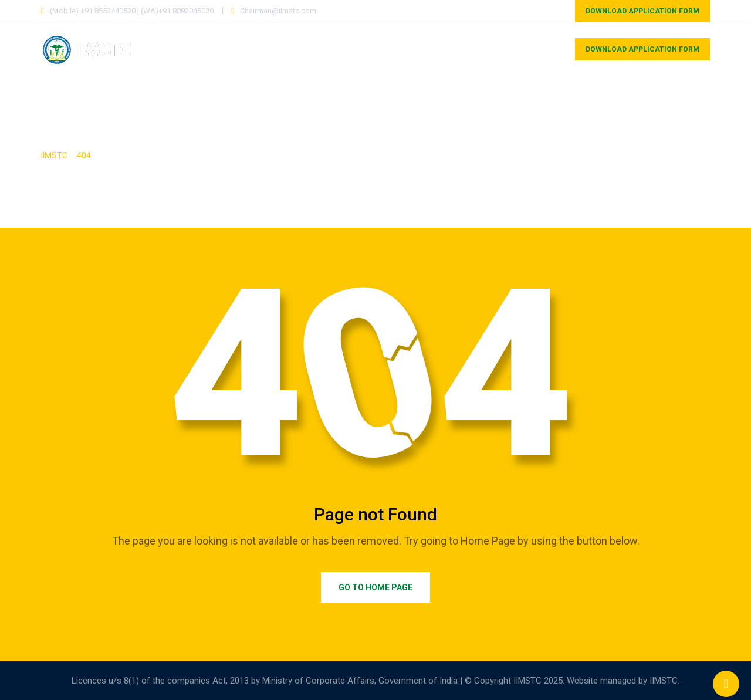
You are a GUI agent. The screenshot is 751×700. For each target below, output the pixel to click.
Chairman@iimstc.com (278, 11)
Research (561, 102)
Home (285, 49)
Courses (337, 49)
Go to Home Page (375, 587)
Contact (681, 102)
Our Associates (413, 49)
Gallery (622, 102)
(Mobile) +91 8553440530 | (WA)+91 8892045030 (132, 11)
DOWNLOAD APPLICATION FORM (642, 11)
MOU (542, 49)
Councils (490, 49)
